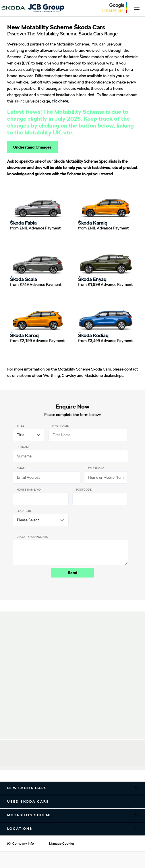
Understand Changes (32, 147)
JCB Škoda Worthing (64, 745)
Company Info (21, 844)
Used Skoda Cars (28, 801)
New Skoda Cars (27, 788)
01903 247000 (58, 759)
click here (60, 101)
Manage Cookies (62, 844)
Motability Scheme (30, 815)
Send (72, 573)
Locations (20, 829)
